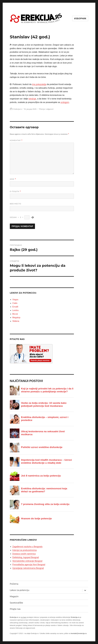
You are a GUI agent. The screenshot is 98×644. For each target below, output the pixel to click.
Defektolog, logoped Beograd (26, 557)
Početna (14, 584)
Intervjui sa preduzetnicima (24, 550)
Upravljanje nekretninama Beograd (28, 568)
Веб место (16, 204)
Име (13, 179)
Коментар (16, 140)
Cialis (15, 303)
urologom (65, 102)
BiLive (15, 314)
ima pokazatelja (39, 84)
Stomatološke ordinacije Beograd (27, 561)
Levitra (15, 310)
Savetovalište (16, 603)
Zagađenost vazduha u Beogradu (27, 547)
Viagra (15, 300)
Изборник (80, 19)
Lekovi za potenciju (20, 590)
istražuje (32, 99)
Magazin (14, 596)
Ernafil (15, 307)
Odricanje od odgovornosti (25, 628)
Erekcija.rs (18, 109)
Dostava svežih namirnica (24, 554)
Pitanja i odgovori (46, 109)
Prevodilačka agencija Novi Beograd (29, 565)
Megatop (16, 318)
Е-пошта (15, 191)
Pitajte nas (15, 609)
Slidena (16, 321)
